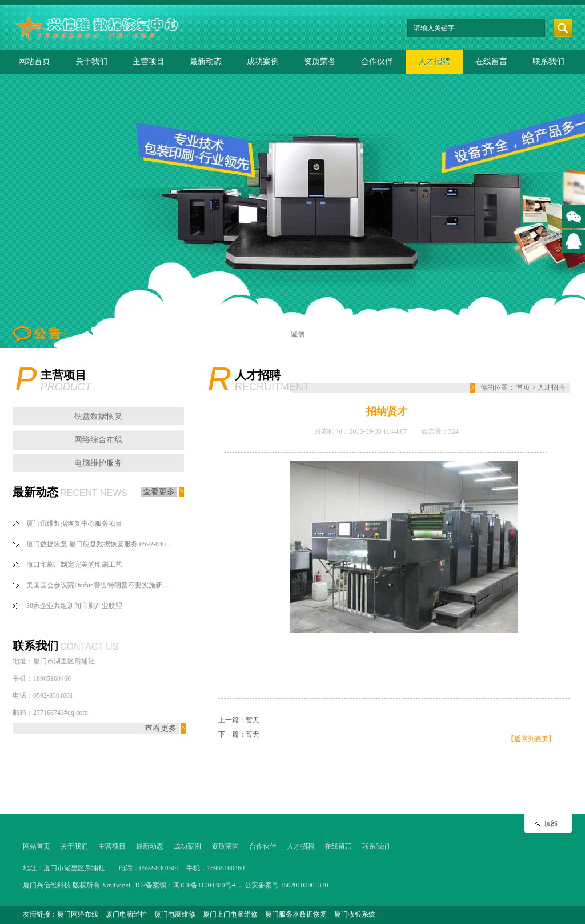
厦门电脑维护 (126, 914)
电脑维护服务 (98, 463)
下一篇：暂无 (239, 734)
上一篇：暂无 (239, 720)
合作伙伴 (377, 61)
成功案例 (263, 61)
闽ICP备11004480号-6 (205, 885)
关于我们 (91, 61)
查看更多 (159, 492)
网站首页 (34, 61)
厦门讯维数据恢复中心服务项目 (74, 523)
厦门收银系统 (355, 914)
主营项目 (149, 61)
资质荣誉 (320, 61)
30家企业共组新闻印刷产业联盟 (74, 606)
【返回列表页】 (531, 739)
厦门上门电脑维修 (230, 914)
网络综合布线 (98, 440)
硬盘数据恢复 (98, 416)
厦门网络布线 (78, 914)
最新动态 (206, 61)
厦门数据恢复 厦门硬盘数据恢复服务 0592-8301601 (101, 544)
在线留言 (491, 61)
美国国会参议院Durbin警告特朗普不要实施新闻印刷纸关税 (101, 585)
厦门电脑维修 (175, 914)
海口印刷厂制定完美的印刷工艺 (74, 565)
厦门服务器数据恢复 (296, 914)
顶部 (551, 823)
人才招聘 (434, 61)
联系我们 (548, 61)
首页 (523, 387)
